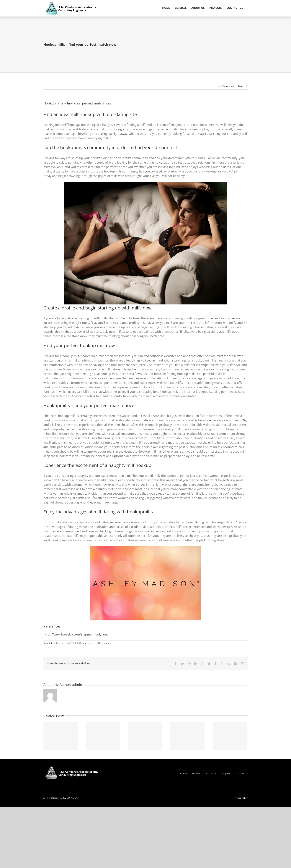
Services (196, 773)
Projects (226, 773)
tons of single (115, 129)
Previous (228, 86)
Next (241, 86)
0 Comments (104, 643)
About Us (211, 773)
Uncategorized (87, 643)
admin (50, 643)
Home (183, 773)
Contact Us (242, 773)
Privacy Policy (241, 798)
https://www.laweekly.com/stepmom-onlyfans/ (76, 634)
